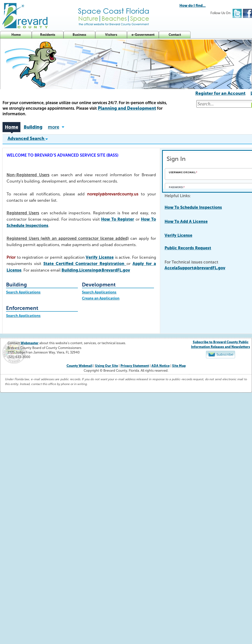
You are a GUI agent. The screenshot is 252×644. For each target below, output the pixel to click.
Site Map (179, 366)
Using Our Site (106, 366)
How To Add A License (186, 222)
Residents (48, 35)
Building (33, 127)
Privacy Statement (135, 366)
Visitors (111, 35)
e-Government (143, 35)
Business (79, 35)
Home (16, 35)
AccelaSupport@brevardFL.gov (195, 268)
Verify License (100, 257)
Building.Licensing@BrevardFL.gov (96, 270)
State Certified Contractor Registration (85, 264)
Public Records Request (188, 248)
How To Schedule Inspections (193, 207)
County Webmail (80, 366)
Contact (175, 35)
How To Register (118, 219)
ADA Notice (161, 366)
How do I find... (193, 6)
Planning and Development (127, 108)
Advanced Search (28, 138)
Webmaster (30, 343)
